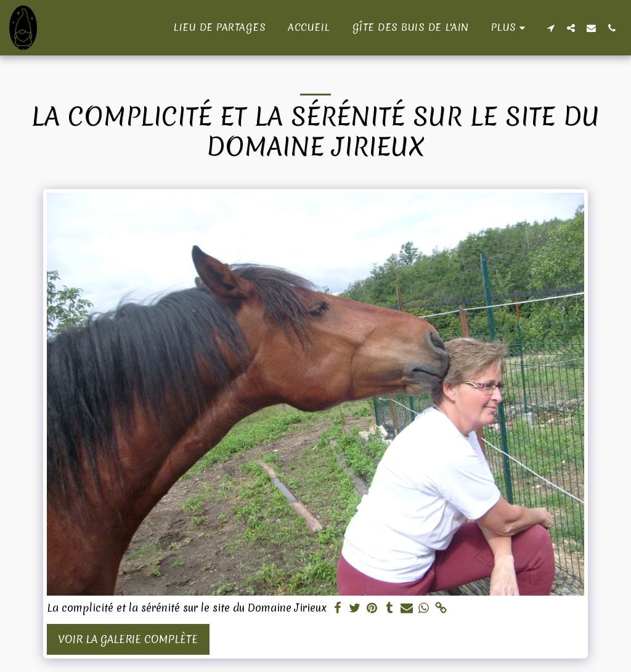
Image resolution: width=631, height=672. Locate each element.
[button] (551, 28)
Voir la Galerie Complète (128, 639)
